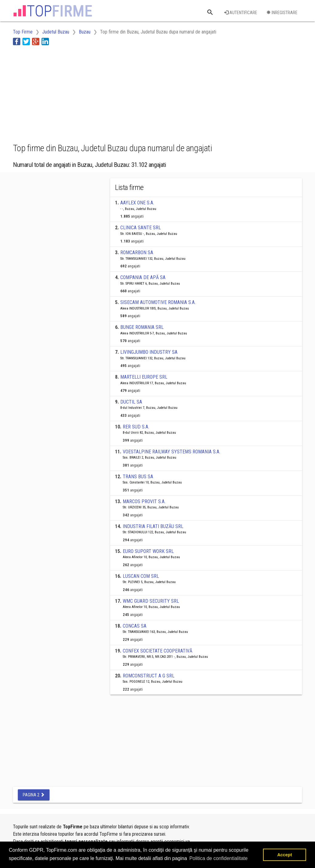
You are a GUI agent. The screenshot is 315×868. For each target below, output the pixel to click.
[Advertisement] (125, 93)
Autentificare (241, 13)
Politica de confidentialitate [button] (218, 858)
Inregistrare (282, 13)
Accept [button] (285, 855)
